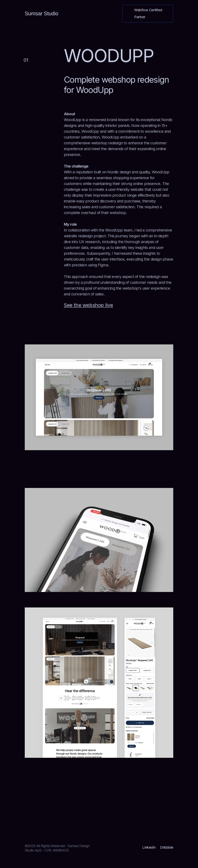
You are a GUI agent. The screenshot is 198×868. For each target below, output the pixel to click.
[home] (41, 14)
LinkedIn (149, 847)
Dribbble (167, 847)
